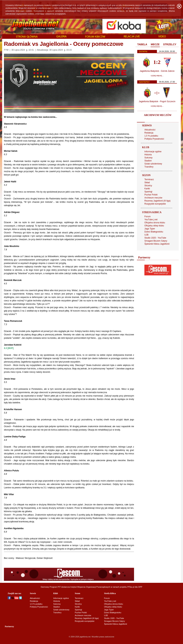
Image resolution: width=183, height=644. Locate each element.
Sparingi (148, 192)
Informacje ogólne (153, 152)
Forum (148, 217)
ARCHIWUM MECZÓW (158, 115)
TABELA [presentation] (142, 44)
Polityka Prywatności (154, 139)
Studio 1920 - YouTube (155, 238)
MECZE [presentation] (155, 44)
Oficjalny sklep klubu (154, 226)
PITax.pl (131, 587)
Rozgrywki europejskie (155, 204)
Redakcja (149, 133)
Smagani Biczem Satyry (156, 241)
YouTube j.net (151, 220)
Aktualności (150, 130)
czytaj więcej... (157, 76)
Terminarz (149, 179)
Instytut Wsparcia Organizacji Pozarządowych (90, 587)
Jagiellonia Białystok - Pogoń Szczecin (157, 101)
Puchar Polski (151, 195)
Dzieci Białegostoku (154, 232)
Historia (148, 155)
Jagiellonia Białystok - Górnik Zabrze (157, 71)
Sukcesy (148, 158)
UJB (146, 235)
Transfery (149, 167)
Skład (147, 183)
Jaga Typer (150, 229)
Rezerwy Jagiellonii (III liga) (157, 201)
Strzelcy (148, 186)
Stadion (148, 161)
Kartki (147, 189)
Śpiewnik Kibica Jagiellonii (157, 244)
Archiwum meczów (153, 198)
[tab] (142, 45)
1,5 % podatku (151, 136)
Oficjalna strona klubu (155, 223)
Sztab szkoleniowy (153, 164)
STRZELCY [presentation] (170, 44)
